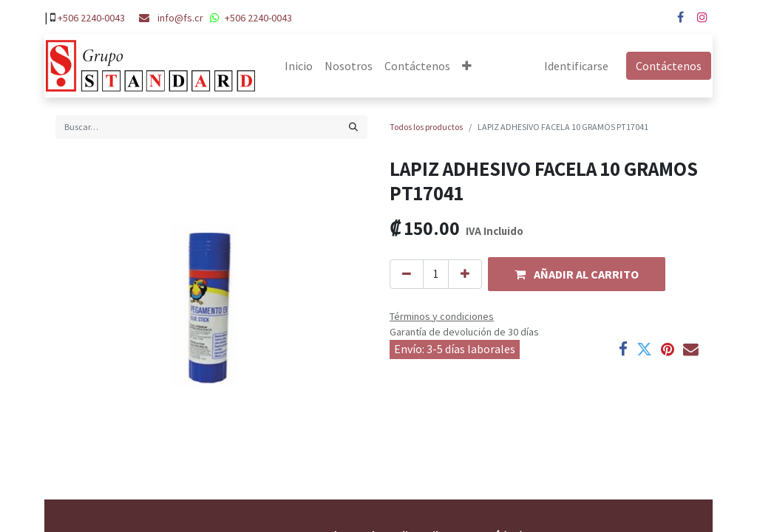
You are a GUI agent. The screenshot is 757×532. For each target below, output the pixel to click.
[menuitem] (297, 66)
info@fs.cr (180, 18)
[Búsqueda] (353, 127)
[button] (465, 66)
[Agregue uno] (465, 274)
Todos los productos (426, 127)
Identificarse (578, 66)
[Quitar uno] (407, 274)
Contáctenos (670, 66)
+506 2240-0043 (91, 18)
